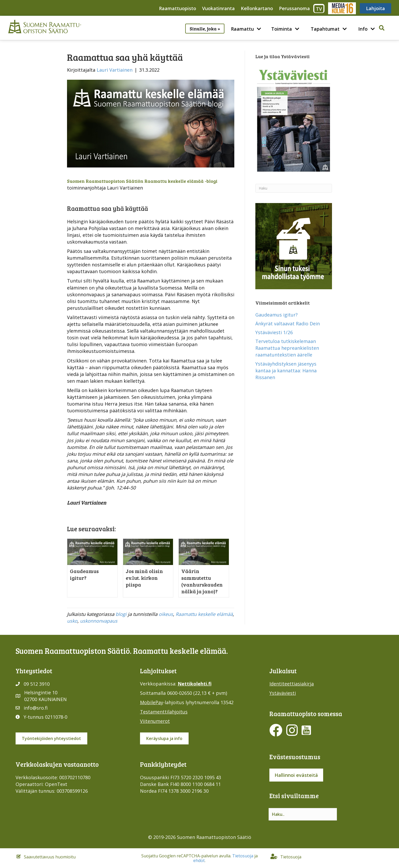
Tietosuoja (243, 856)
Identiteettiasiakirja (292, 684)
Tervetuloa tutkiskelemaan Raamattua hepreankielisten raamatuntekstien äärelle (287, 348)
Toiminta (282, 29)
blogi (121, 614)
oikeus (166, 614)
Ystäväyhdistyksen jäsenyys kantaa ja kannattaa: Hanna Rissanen (286, 371)
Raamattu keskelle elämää (204, 614)
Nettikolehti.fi (195, 684)
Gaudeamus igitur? (84, 574)
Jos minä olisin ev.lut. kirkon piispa (144, 578)
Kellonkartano (257, 8)
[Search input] (303, 814)
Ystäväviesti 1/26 (274, 332)
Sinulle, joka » (205, 29)
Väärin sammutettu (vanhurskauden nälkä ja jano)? (202, 581)
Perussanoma (294, 8)
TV (319, 9)
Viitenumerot (155, 721)
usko (72, 621)
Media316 (342, 8)
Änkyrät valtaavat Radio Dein (288, 324)
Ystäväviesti (283, 693)
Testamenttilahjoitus (164, 712)
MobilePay (152, 702)
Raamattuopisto (178, 8)
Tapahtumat (325, 29)
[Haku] (294, 188)
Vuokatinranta (218, 8)
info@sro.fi (36, 708)
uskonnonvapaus (99, 621)
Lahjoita (375, 8)
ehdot (199, 860)
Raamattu (242, 29)
